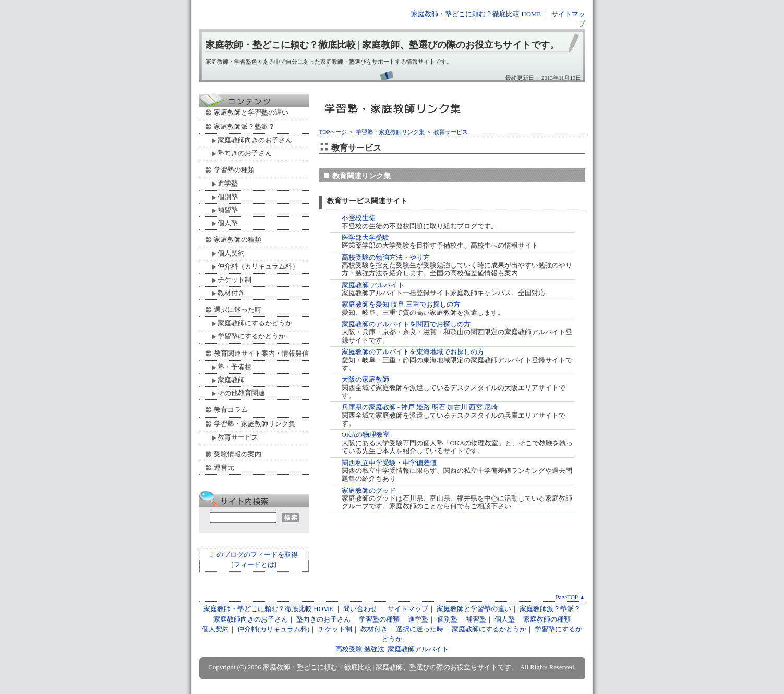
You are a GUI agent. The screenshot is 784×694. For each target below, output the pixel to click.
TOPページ (333, 132)
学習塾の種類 (234, 170)
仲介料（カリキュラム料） (258, 266)
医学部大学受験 (365, 238)
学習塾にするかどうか (251, 336)
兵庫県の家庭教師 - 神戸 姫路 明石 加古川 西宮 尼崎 (420, 407)
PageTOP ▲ (570, 597)
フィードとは (254, 565)
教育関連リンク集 (361, 176)
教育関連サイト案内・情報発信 (261, 353)
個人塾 (228, 223)
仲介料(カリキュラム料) (274, 629)
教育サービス (451, 132)
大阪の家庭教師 (365, 380)
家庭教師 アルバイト (373, 285)
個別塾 (228, 197)
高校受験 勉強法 (360, 649)
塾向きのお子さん (245, 153)
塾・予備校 (234, 367)
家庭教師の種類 (238, 240)
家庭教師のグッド (369, 491)
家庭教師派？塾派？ (244, 126)
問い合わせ (360, 609)
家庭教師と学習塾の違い (251, 112)
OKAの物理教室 (366, 435)
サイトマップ (408, 609)
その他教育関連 (241, 393)
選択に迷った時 (238, 309)
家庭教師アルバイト (418, 649)
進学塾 (228, 183)
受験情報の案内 (238, 454)
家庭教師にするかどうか (255, 323)
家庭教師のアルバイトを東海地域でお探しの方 (413, 352)
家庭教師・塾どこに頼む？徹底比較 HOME (476, 14)
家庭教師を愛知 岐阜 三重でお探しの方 (401, 305)
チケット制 (234, 280)
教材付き (231, 293)
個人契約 (231, 253)
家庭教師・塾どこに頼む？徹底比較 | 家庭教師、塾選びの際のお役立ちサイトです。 (383, 45)
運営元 (224, 467)
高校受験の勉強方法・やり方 (386, 258)
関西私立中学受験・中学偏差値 (389, 463)
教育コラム (231, 410)
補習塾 (228, 210)
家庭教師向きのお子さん (255, 140)
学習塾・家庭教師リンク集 (390, 132)
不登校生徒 (359, 218)
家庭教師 (231, 380)
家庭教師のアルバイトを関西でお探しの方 (406, 324)
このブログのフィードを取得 (254, 555)
